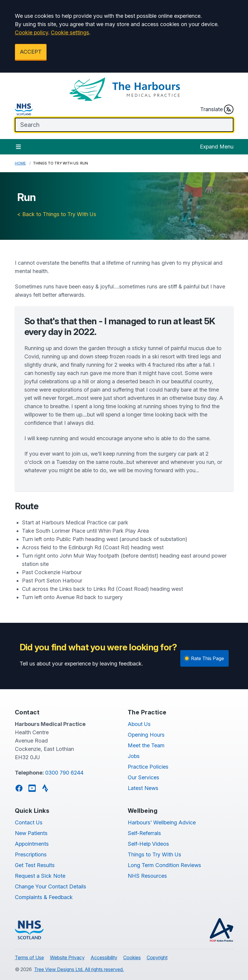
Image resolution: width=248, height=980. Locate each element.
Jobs (134, 756)
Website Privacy (67, 957)
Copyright (157, 957)
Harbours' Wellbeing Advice (162, 822)
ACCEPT (31, 52)
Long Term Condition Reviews (164, 865)
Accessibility (104, 957)
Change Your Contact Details (50, 886)
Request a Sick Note (40, 876)
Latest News (143, 788)
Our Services (143, 777)
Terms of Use (29, 957)
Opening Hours (146, 735)
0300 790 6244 (64, 773)
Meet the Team (146, 745)
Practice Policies (148, 767)
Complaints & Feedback (44, 897)
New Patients (31, 833)
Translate (217, 109)
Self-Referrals (144, 833)
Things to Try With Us (154, 854)
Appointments (32, 844)
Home (20, 163)
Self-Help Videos (148, 844)
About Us (139, 724)
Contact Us (29, 822)
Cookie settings (70, 32)
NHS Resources (147, 876)
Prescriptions (31, 854)
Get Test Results (35, 865)
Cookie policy (31, 32)
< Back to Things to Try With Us (57, 214)
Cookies (132, 957)
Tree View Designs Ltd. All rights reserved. (79, 969)
